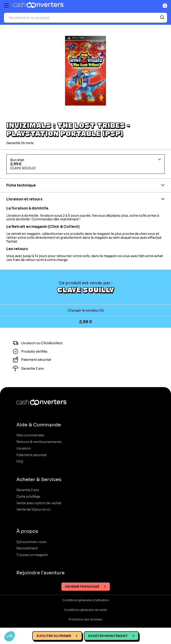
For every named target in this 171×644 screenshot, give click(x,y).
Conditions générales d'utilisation (86, 600)
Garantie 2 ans (28, 490)
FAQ (20, 462)
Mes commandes (30, 435)
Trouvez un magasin (32, 555)
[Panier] (165, 5)
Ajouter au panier (54, 636)
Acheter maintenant (108, 636)
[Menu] (6, 5)
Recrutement (27, 548)
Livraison (24, 449)
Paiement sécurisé (31, 455)
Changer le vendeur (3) (86, 310)
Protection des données (85, 619)
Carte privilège (28, 497)
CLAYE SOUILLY (86, 290)
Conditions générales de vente (86, 610)
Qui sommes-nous (31, 542)
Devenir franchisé (82, 587)
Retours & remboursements (39, 442)
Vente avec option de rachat (39, 503)
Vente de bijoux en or (34, 510)
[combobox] (85, 18)
